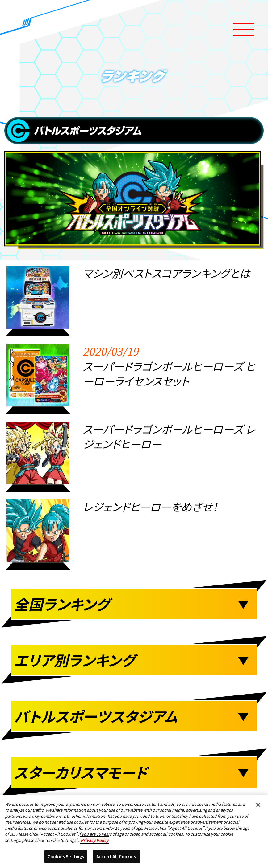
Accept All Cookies (116, 857)
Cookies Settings (66, 857)
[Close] (258, 805)
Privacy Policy (94, 840)
